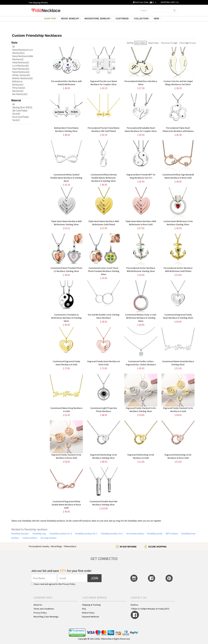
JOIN (94, 578)
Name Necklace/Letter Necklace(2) (23, 58)
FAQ (84, 609)
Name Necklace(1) (21, 72)
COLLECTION (142, 19)
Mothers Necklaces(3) (22, 78)
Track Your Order (141, 2)
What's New (153, 43)
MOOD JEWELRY (71, 19)
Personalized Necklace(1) (19, 89)
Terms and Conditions (44, 609)
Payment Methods (91, 617)
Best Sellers (141, 43)
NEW (157, 19)
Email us (134, 605)
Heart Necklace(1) (21, 69)
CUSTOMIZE (123, 19)
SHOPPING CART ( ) (170, 2)
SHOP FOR (51, 19)
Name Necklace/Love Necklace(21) (22, 51)
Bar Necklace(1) (20, 94)
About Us (38, 605)
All (13, 47)
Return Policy (88, 613)
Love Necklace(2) (21, 66)
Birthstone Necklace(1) (18, 83)
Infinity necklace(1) (21, 75)
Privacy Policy (69, 584)
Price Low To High (169, 43)
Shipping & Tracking (91, 605)
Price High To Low (188, 43)
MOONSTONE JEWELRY (98, 19)
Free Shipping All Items (38, 3)
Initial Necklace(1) (21, 62)
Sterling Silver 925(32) (22, 107)
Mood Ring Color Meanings (46, 617)
